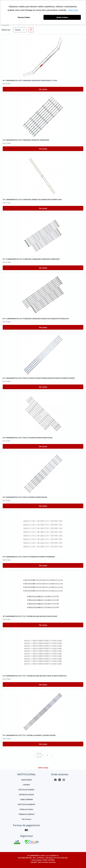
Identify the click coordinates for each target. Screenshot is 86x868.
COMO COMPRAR (26, 799)
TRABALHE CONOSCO (26, 814)
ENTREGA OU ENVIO (26, 795)
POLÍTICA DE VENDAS (26, 790)
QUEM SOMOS (26, 780)
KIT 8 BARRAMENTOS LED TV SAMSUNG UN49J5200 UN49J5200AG (26, 140)
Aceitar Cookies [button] (62, 17)
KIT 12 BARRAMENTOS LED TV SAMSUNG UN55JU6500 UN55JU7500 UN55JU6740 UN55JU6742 (36, 319)
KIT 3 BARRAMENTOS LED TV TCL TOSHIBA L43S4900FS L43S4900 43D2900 (29, 735)
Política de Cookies (26, 809)
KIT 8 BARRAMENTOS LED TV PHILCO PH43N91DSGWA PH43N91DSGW (28, 438)
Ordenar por (6, 30)
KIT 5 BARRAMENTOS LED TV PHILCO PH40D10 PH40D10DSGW (25, 497)
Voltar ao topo (43, 768)
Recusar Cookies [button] (24, 17)
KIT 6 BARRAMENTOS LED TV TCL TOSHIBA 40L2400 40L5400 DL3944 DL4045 (30, 616)
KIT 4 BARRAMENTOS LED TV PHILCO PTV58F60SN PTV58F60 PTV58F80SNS (29, 557)
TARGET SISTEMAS (49, 860)
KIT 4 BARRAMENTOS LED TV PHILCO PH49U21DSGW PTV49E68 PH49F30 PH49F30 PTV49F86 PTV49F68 (39, 378)
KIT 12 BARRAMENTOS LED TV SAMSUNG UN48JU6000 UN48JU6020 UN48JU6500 (31, 259)
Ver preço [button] (43, 89)
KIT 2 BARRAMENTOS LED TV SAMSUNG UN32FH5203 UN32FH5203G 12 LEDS (30, 81)
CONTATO (26, 785)
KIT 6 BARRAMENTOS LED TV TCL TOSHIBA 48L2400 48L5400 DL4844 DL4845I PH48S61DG (35, 676)
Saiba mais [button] (73, 10)
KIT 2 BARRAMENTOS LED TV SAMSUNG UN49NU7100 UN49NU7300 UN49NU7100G (32, 200)
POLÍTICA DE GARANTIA (26, 804)
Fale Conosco (26, 819)
